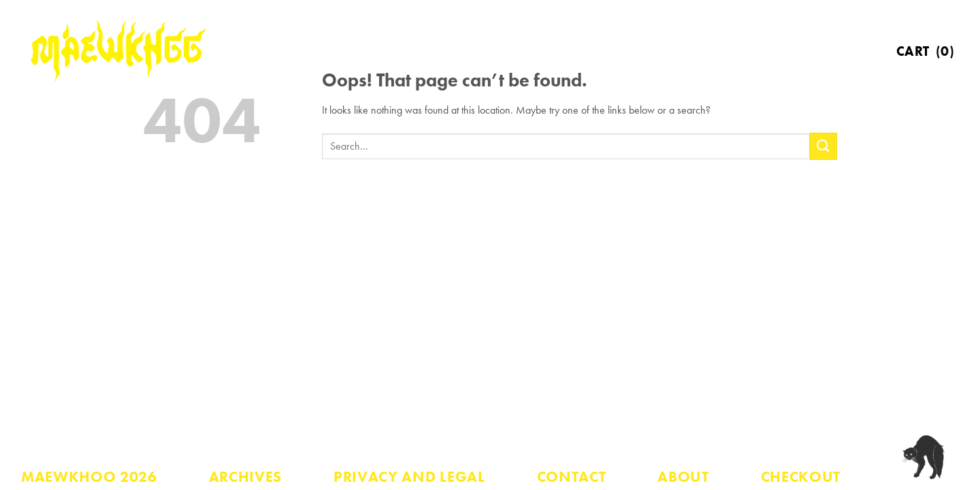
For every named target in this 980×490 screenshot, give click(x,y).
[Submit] (823, 146)
